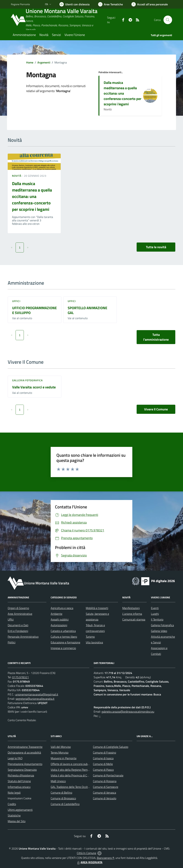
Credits (12, 804)
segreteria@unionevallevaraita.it (35, 699)
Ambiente (56, 614)
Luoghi (155, 614)
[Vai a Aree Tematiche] (110, 4)
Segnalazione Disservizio (22, 770)
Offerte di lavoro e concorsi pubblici (71, 764)
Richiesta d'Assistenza (21, 775)
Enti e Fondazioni (18, 631)
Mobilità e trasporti (97, 608)
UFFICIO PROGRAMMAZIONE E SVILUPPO (34, 310)
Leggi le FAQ (15, 758)
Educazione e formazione (65, 642)
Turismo (90, 637)
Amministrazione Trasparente (25, 747)
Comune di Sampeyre (106, 787)
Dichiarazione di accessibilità (24, 752)
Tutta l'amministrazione (156, 337)
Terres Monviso (60, 752)
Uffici (16, 301)
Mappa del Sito (17, 821)
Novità (17, 176)
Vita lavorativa (94, 642)
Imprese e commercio (63, 648)
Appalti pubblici (60, 619)
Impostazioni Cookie (20, 798)
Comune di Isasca (103, 758)
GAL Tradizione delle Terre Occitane (71, 787)
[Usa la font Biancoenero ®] (74, 4)
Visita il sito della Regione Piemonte (72, 770)
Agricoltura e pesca (62, 608)
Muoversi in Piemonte (64, 758)
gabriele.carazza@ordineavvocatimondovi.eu (128, 712)
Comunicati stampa (134, 619)
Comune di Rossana (105, 781)
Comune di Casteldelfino (65, 804)
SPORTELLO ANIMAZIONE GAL (87, 310)
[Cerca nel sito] (168, 20)
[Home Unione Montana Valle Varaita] (59, 20)
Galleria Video (159, 631)
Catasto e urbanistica (63, 631)
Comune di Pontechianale (108, 775)
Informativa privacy (19, 787)
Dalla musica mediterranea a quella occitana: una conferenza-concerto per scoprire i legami (122, 93)
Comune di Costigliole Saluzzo (111, 747)
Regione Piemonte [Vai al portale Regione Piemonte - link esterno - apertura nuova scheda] (20, 4)
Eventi (155, 608)
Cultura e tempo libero (64, 637)
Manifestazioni (131, 608)
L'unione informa (132, 614)
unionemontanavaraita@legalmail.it (37, 694)
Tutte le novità (156, 247)
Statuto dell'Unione (19, 781)
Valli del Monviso (61, 747)
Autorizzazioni (59, 625)
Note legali (14, 793)
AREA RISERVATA (89, 862)
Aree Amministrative (20, 614)
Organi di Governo (18, 608)
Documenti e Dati (18, 625)
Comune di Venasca (104, 793)
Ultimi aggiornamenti (20, 810)
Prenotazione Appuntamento (25, 764)
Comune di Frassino (104, 752)
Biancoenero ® (106, 858)
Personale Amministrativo (23, 637)
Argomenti (44, 62)
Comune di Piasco (103, 770)
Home (30, 62)
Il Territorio (157, 619)
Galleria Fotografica (27, 380)
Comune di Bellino (61, 793)
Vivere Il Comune (156, 409)
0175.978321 (21, 677)
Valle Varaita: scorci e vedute (34, 387)
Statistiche (14, 815)
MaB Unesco (58, 781)
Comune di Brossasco (63, 798)
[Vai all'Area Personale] (150, 4)
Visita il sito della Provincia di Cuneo (72, 775)
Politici (12, 642)
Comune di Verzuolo (105, 798)
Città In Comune (86, 853)
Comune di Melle (103, 764)
